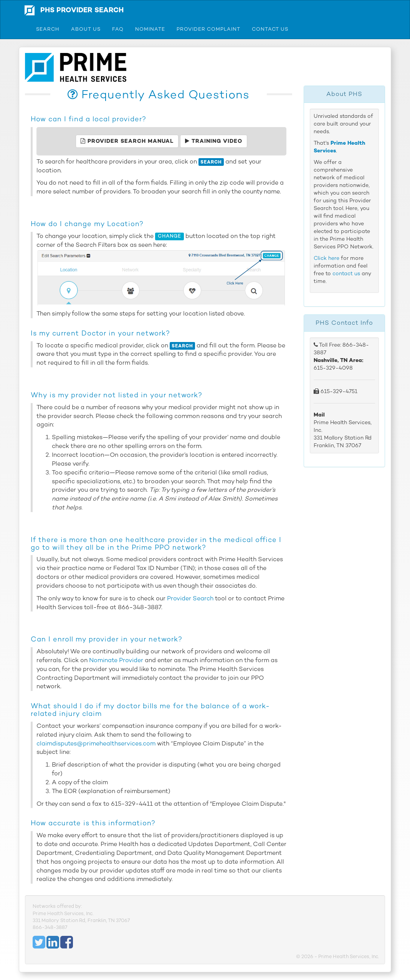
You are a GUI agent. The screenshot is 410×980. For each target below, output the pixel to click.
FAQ (118, 29)
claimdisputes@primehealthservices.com (96, 743)
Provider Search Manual (127, 141)
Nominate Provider (116, 660)
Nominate (150, 29)
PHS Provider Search (82, 10)
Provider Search (190, 598)
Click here (327, 258)
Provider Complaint (208, 29)
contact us (346, 274)
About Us (86, 29)
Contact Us (270, 29)
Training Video (214, 141)
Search (48, 29)
